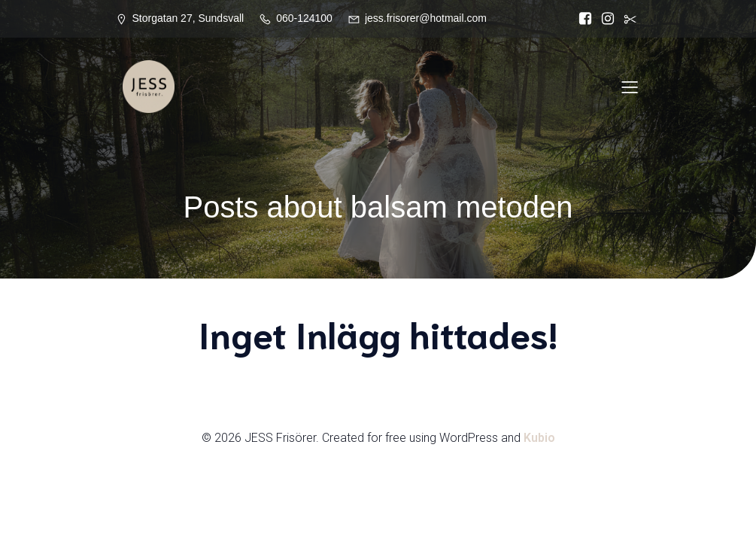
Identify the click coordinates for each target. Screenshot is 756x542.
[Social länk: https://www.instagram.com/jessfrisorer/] (608, 19)
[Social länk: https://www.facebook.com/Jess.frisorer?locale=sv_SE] (585, 19)
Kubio (539, 438)
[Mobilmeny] (630, 87)
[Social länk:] (630, 19)
